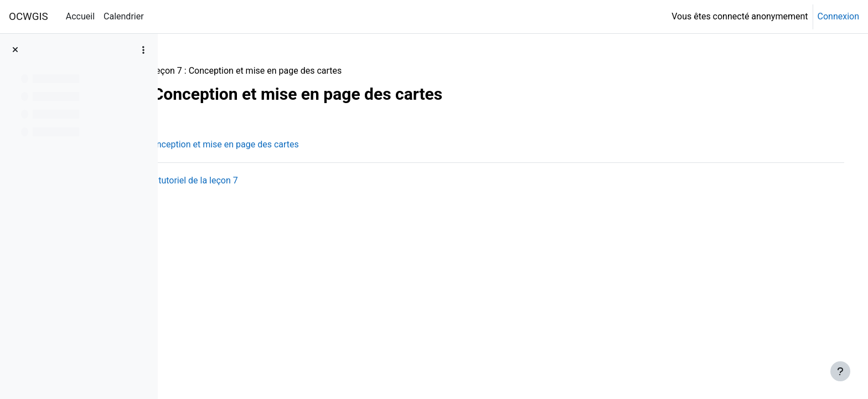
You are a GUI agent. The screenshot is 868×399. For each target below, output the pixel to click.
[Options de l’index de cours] (143, 50)
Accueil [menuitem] (80, 16)
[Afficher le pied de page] (840, 371)
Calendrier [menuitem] (124, 16)
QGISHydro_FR (208, 71)
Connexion (838, 16)
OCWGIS (29, 17)
